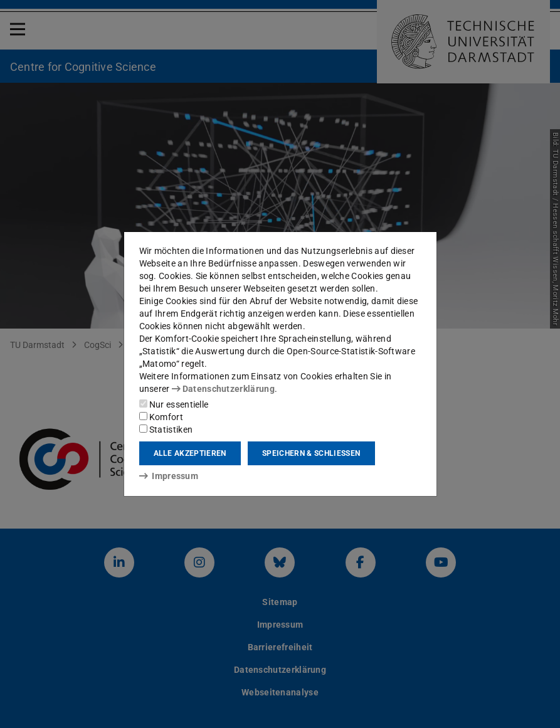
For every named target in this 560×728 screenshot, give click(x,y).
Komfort (161, 417)
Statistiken (166, 430)
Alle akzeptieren (190, 453)
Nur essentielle (174, 404)
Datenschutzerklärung (223, 389)
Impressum (169, 476)
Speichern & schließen (311, 453)
